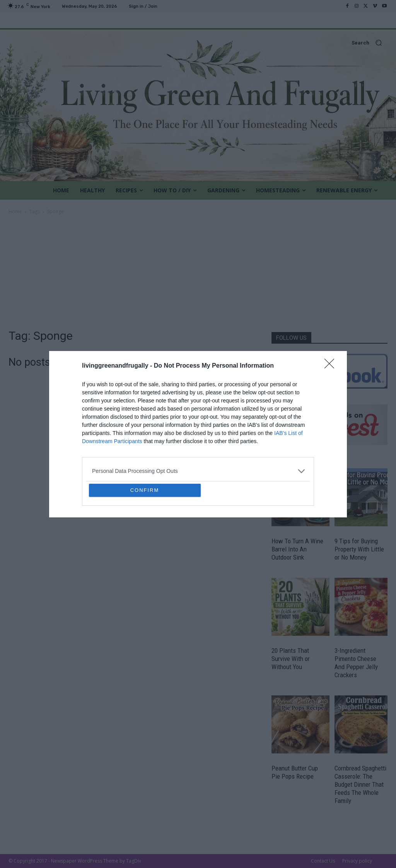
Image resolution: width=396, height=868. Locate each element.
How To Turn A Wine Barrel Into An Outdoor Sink (297, 549)
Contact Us (323, 861)
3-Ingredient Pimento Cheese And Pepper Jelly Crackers (356, 663)
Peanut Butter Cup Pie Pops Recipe (295, 772)
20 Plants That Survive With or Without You (291, 659)
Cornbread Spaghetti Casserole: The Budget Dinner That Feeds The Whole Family (360, 784)
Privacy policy (357, 861)
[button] (198, 43)
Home (15, 211)
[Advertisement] (198, 274)
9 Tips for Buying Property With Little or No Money (359, 549)
